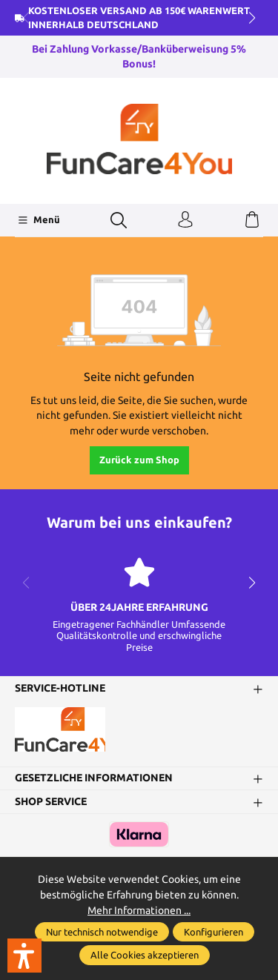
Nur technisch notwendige (102, 932)
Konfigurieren (214, 932)
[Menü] (39, 220)
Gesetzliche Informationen (94, 778)
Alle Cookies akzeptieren (145, 955)
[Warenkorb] (252, 220)
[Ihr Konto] (185, 220)
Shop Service (51, 802)
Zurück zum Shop (139, 460)
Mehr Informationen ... (139, 910)
